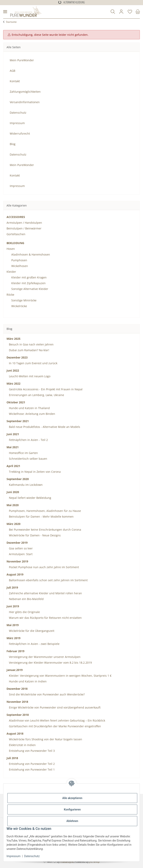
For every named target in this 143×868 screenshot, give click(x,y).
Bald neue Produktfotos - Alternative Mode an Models (44, 427)
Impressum (13, 856)
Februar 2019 (15, 651)
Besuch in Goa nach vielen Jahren (31, 344)
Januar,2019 (15, 670)
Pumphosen (19, 260)
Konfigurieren (72, 810)
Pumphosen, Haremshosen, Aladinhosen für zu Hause (45, 511)
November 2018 (17, 702)
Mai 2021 (13, 447)
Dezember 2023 (17, 357)
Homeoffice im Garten (23, 453)
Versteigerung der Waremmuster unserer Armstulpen (44, 657)
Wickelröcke (19, 306)
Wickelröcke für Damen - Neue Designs (34, 535)
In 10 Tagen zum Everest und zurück (33, 363)
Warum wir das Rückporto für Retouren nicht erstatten (45, 618)
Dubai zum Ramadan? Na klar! (29, 350)
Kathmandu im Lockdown (25, 485)
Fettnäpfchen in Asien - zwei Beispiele (34, 644)
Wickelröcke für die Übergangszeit (31, 631)
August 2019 (15, 574)
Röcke (10, 295)
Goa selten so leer (20, 548)
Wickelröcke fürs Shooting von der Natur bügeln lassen (45, 739)
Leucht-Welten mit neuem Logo (29, 376)
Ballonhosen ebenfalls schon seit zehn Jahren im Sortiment (48, 580)
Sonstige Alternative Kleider (30, 289)
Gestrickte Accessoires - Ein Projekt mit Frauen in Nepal (45, 389)
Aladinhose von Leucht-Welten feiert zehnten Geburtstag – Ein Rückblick (57, 720)
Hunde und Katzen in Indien (27, 681)
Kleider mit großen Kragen (29, 277)
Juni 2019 (13, 606)
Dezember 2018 (17, 689)
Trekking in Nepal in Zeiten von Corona (34, 472)
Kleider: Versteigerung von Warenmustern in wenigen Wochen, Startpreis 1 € (60, 676)
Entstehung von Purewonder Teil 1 (31, 769)
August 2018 (15, 734)
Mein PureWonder (22, 60)
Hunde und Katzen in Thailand (29, 408)
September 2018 (18, 715)
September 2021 (18, 421)
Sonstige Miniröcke (24, 300)
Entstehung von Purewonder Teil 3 (31, 751)
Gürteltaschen (16, 234)
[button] (113, 12)
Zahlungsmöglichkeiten (25, 92)
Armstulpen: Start (20, 554)
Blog (13, 144)
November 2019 (17, 561)
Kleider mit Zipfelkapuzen (28, 283)
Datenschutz (32, 856)
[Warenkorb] (137, 12)
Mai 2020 (13, 505)
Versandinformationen (25, 102)
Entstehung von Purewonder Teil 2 (31, 764)
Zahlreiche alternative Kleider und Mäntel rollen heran (45, 593)
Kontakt (15, 81)
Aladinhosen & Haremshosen (31, 254)
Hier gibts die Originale (24, 612)
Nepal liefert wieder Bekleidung (30, 498)
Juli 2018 (12, 758)
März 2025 (13, 339)
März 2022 (13, 384)
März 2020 (13, 524)
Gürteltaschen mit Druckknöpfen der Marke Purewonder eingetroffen (55, 726)
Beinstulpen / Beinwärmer (24, 228)
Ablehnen (72, 821)
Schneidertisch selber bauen (28, 459)
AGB (12, 71)
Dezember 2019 (17, 543)
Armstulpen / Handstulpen (24, 223)
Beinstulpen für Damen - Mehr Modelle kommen (41, 517)
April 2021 (13, 466)
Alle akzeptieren (72, 798)
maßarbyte (67, 862)
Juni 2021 (13, 434)
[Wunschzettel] (130, 12)
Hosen (11, 249)
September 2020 (18, 479)
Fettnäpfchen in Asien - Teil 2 (28, 440)
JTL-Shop (94, 862)
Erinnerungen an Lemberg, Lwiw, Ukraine (36, 395)
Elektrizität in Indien (22, 745)
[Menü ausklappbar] (5, 12)
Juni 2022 (13, 370)
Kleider (11, 272)
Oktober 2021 (16, 402)
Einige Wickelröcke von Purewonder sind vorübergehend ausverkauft (54, 707)
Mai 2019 (13, 625)
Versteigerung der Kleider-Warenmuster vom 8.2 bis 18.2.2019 (50, 663)
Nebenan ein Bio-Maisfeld (26, 599)
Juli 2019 (12, 587)
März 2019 (13, 638)
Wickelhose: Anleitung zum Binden (32, 414)
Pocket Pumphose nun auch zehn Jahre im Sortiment (44, 567)
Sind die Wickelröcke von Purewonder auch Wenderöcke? (46, 694)
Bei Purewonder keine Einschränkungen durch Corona (45, 530)
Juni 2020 (13, 492)
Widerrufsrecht (20, 134)
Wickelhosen (20, 266)
